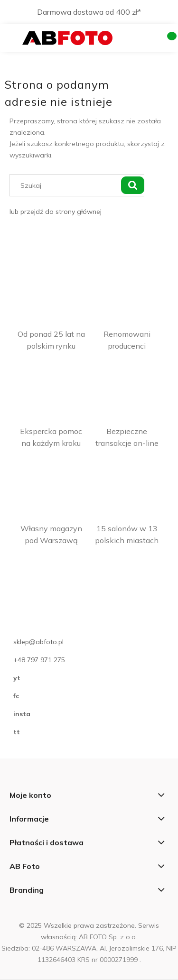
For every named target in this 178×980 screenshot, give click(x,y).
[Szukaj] (132, 185)
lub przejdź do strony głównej (56, 212)
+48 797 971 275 (39, 660)
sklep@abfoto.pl (38, 642)
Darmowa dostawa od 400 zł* (89, 12)
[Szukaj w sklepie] (67, 185)
